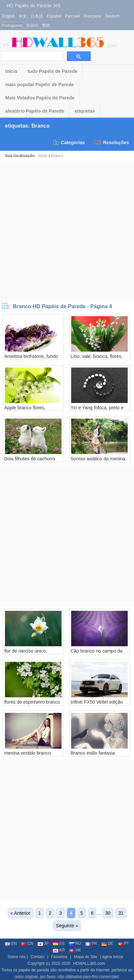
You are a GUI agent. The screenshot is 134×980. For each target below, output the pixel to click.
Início (11, 71)
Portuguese (12, 26)
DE (108, 944)
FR (91, 944)
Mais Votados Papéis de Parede (40, 98)
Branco (57, 156)
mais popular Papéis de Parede (40, 85)
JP (43, 944)
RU (75, 944)
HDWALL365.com (89, 963)
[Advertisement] (67, 231)
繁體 (46, 26)
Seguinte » (67, 926)
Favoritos (59, 957)
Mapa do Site (86, 957)
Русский (73, 16)
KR (59, 950)
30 (108, 913)
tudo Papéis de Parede (53, 71)
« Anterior (21, 913)
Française (92, 16)
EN (11, 944)
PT (123, 944)
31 (121, 913)
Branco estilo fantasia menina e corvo (93, 756)
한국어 (32, 26)
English (8, 16)
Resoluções (112, 143)
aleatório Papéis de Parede (35, 111)
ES (59, 944)
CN (27, 944)
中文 (23, 16)
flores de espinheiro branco (32, 702)
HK (75, 950)
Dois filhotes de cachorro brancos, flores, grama (30, 461)
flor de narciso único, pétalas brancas (26, 654)
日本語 (37, 16)
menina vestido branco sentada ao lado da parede (32, 756)
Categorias (69, 143)
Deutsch (112, 16)
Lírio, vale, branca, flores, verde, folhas (96, 359)
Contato (37, 957)
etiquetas (85, 111)
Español (54, 16)
